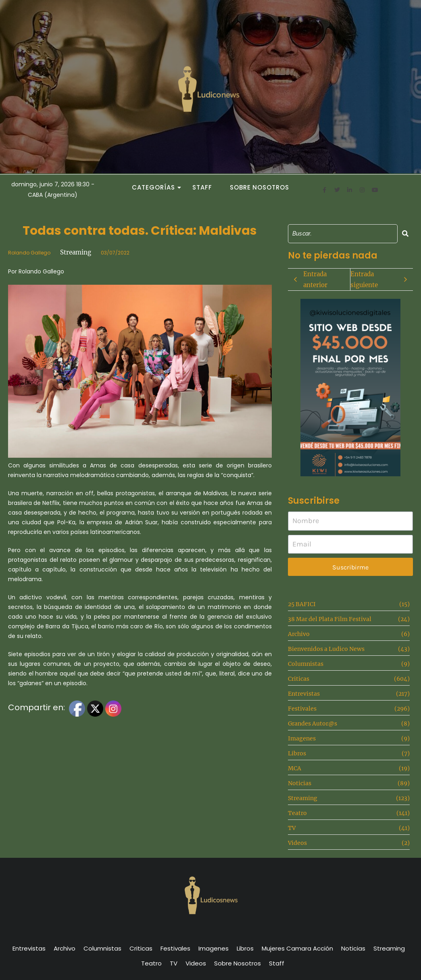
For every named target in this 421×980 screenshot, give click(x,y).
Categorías (156, 187)
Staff (202, 187)
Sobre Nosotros (259, 187)
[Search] (343, 234)
